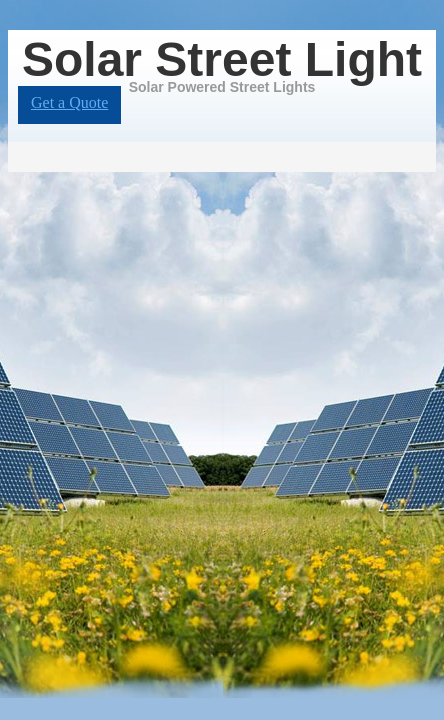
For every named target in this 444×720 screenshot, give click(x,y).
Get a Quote (69, 102)
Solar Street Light (222, 59)
